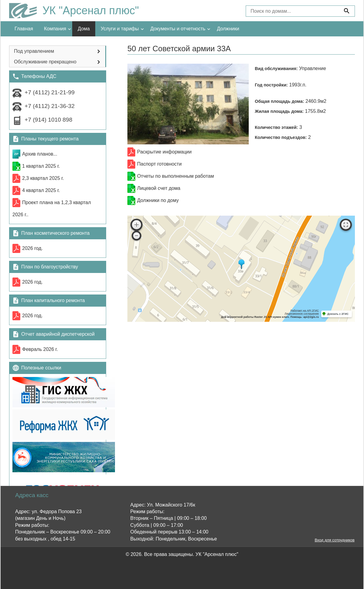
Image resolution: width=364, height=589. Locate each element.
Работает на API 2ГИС (305, 311)
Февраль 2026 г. (40, 349)
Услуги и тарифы (120, 29)
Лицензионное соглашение (302, 314)
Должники (228, 29)
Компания (55, 29)
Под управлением (34, 51)
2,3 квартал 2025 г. (43, 178)
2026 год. (32, 248)
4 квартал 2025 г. (41, 190)
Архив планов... (40, 154)
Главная (24, 29)
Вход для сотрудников (334, 540)
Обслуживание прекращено (45, 62)
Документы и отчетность (178, 29)
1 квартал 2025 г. (41, 166)
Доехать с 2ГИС (338, 314)
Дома (84, 29)
